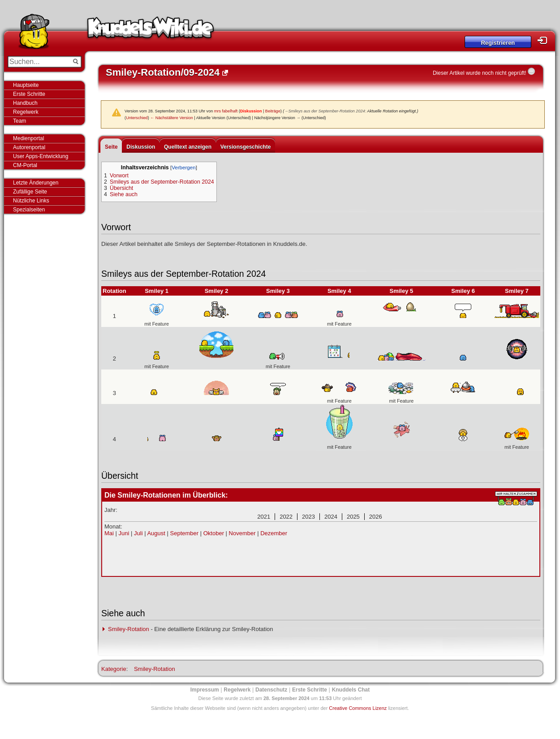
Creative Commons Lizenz (358, 708)
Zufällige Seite (30, 192)
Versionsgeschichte (246, 147)
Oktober (214, 533)
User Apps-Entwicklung (41, 156)
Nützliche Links (31, 201)
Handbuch (25, 103)
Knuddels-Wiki (151, 30)
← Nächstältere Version (172, 118)
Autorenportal (29, 147)
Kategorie (114, 669)
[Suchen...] (38, 62)
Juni (124, 533)
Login (545, 41)
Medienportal (28, 138)
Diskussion (251, 111)
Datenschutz (271, 690)
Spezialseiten (29, 210)
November (242, 533)
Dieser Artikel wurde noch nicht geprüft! (480, 73)
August (156, 533)
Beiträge (273, 111)
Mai (109, 533)
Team (19, 121)
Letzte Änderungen (36, 183)
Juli (138, 533)
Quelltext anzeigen (188, 147)
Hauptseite (26, 85)
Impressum (205, 690)
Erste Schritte (29, 94)
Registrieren (498, 43)
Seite (111, 147)
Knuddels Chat (351, 690)
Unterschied (137, 118)
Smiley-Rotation (129, 629)
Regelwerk (26, 112)
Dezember (274, 533)
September (185, 533)
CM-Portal (25, 165)
